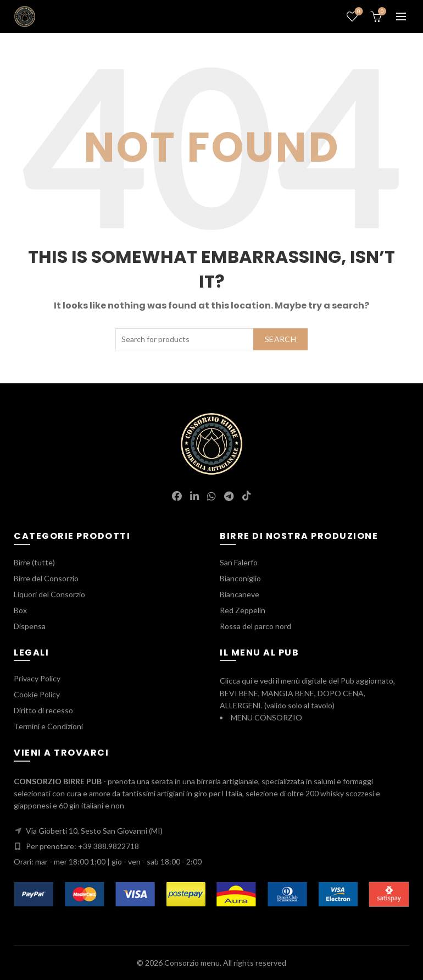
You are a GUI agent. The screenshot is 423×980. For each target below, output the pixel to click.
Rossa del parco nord (255, 626)
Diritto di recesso (43, 710)
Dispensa (30, 626)
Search (280, 339)
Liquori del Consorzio (49, 594)
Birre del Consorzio (46, 578)
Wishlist (358, 12)
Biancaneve (240, 594)
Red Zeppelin (243, 610)
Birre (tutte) (34, 562)
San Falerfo (239, 562)
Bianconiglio (240, 578)
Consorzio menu (192, 963)
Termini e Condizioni (48, 726)
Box (20, 610)
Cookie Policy (37, 694)
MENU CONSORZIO (266, 717)
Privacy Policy (37, 678)
